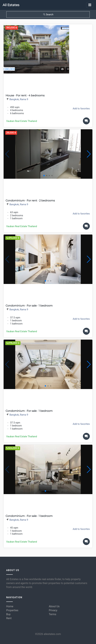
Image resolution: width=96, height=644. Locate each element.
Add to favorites (81, 109)
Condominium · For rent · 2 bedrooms (30, 201)
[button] (89, 154)
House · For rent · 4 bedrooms (25, 95)
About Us (54, 606)
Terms (53, 614)
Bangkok (14, 99)
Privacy (53, 610)
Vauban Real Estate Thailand (22, 121)
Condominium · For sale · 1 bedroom (29, 306)
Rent (9, 618)
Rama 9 (24, 99)
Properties (12, 610)
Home (10, 606)
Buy (8, 614)
